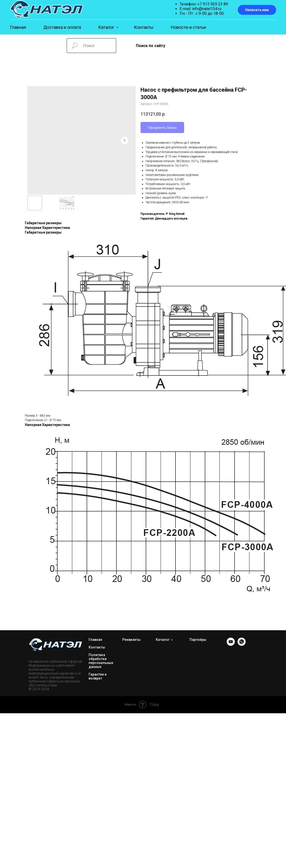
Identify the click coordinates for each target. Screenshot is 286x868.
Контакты (144, 27)
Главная (18, 27)
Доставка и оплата (62, 27)
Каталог (107, 27)
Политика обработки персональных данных (101, 661)
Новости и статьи (188, 27)
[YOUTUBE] (231, 644)
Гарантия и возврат (98, 676)
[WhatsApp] (242, 644)
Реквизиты (131, 640)
